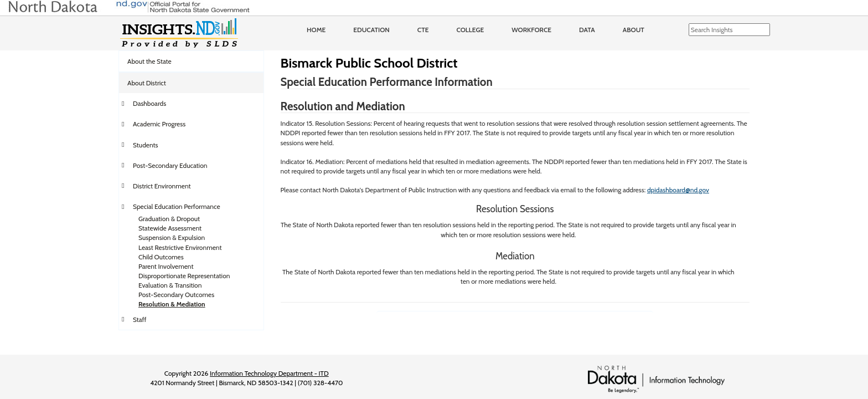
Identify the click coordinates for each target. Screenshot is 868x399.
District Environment (162, 186)
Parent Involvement (166, 266)
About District (147, 83)
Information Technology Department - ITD (269, 373)
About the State (149, 61)
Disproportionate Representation (184, 276)
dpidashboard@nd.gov (678, 190)
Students (146, 145)
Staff (140, 319)
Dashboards (149, 103)
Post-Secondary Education (170, 165)
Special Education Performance (177, 206)
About (634, 30)
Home (316, 30)
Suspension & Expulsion (172, 237)
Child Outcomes (161, 257)
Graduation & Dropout (169, 219)
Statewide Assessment (170, 228)
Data (587, 30)
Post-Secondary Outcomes (176, 295)
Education (371, 30)
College (470, 30)
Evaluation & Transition (170, 285)
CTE (423, 30)
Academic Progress (159, 124)
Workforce (531, 30)
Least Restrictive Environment (180, 247)
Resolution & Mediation (172, 304)
